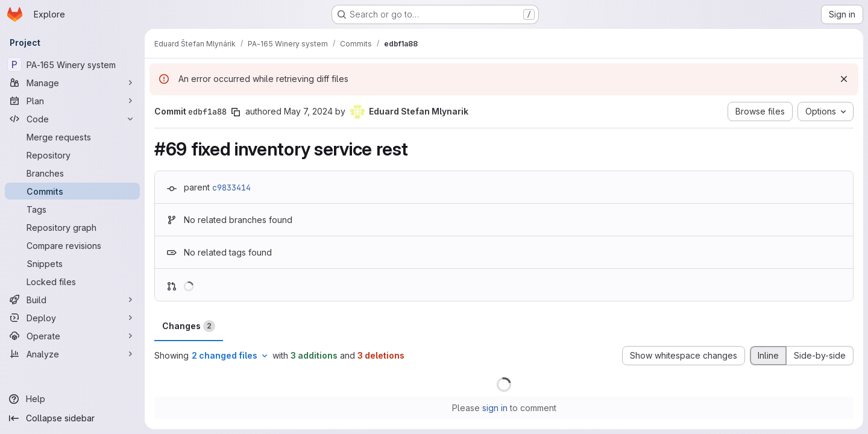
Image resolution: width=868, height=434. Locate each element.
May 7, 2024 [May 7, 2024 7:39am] (308, 111)
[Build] (72, 300)
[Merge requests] (72, 137)
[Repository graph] (72, 227)
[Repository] (72, 155)
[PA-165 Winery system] (72, 64)
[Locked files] (72, 281)
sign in (495, 408)
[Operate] (72, 336)
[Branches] (72, 173)
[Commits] (72, 191)
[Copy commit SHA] (236, 112)
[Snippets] (72, 263)
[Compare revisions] (72, 245)
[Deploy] (72, 318)
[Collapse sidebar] (72, 418)
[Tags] (72, 209)
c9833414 (231, 187)
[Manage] (72, 83)
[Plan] (72, 101)
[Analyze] (72, 354)
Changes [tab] (189, 326)
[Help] (72, 399)
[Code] (72, 119)
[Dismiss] (844, 79)
